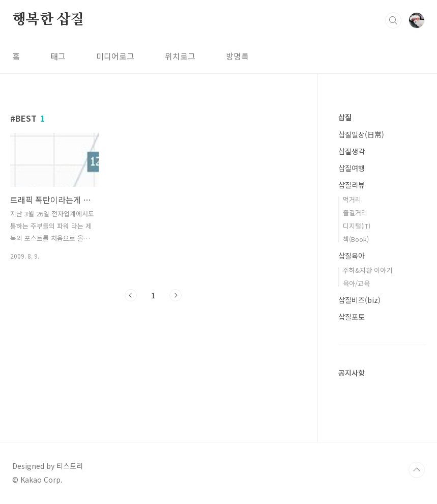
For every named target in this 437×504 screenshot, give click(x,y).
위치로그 (180, 56)
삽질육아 (352, 256)
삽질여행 (352, 168)
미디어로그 (115, 56)
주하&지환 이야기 (368, 270)
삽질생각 (352, 151)
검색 (393, 20)
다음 (176, 295)
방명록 (237, 56)
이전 (131, 295)
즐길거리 (355, 213)
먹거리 (352, 199)
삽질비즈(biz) (359, 300)
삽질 (345, 117)
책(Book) (356, 239)
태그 (58, 56)
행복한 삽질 (48, 20)
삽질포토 (352, 317)
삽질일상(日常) (361, 134)
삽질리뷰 (352, 185)
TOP (417, 470)
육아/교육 (356, 283)
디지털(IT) (357, 226)
